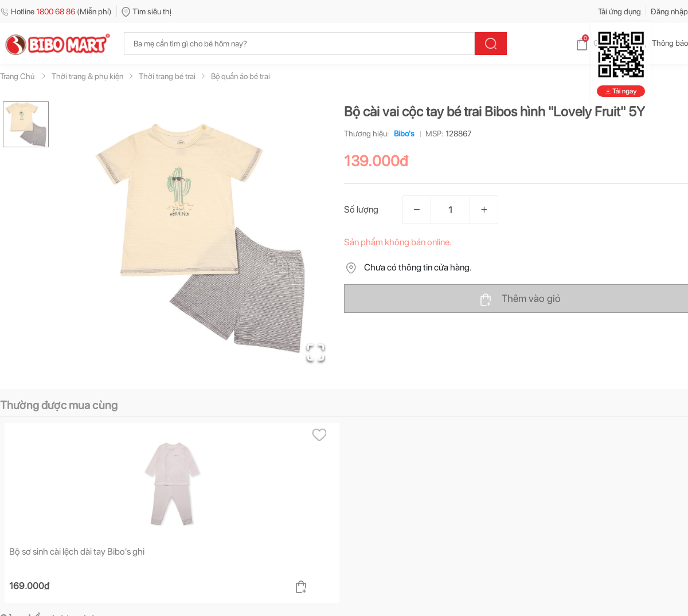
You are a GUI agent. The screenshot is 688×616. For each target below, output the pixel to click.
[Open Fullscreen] (316, 352)
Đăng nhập (669, 11)
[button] (200, 238)
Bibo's (402, 134)
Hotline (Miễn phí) (56, 11)
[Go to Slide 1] (26, 124)
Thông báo (661, 43)
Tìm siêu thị (146, 11)
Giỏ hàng (599, 43)
